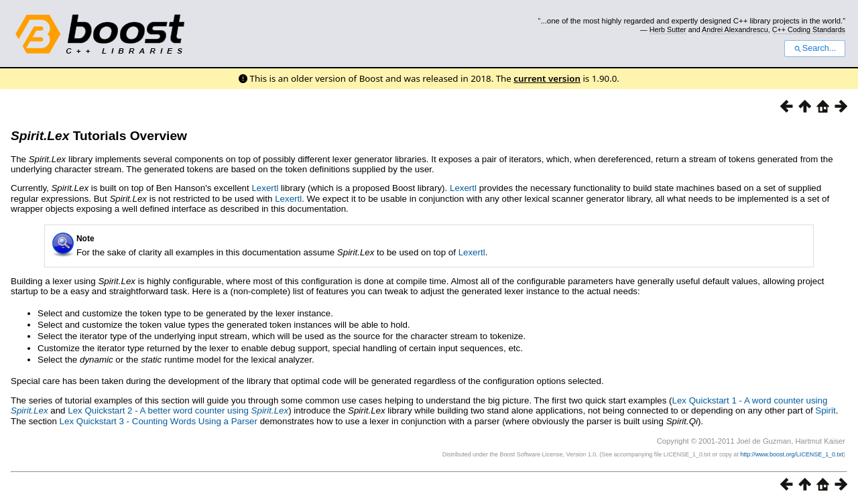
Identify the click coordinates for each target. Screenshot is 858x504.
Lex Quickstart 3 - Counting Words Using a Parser (159, 421)
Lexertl (265, 188)
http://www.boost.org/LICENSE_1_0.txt (792, 454)
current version (547, 78)
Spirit (825, 411)
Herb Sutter (668, 29)
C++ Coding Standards (809, 29)
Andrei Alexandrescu (735, 29)
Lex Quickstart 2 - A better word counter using (178, 411)
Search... (815, 48)
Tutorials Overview (99, 136)
